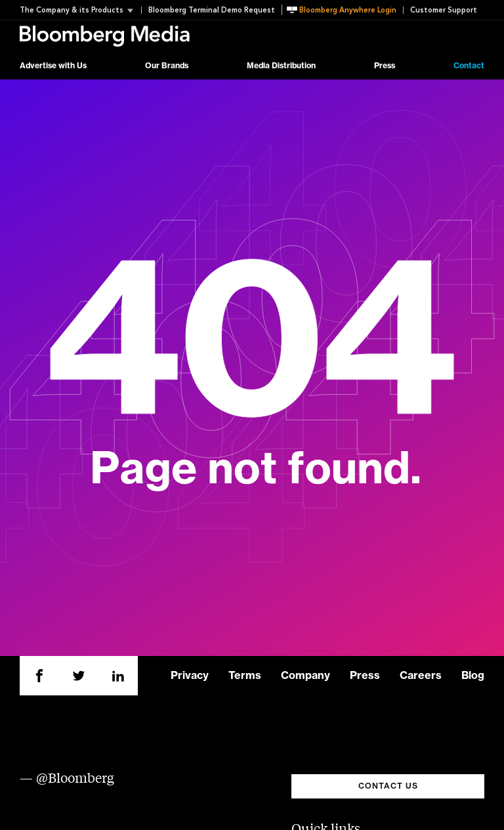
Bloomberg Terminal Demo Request (212, 10)
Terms (245, 676)
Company (305, 676)
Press (385, 66)
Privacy (190, 676)
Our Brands (167, 66)
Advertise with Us (53, 66)
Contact (469, 66)
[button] (80, 10)
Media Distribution (281, 66)
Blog (473, 676)
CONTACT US (388, 786)
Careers (421, 676)
